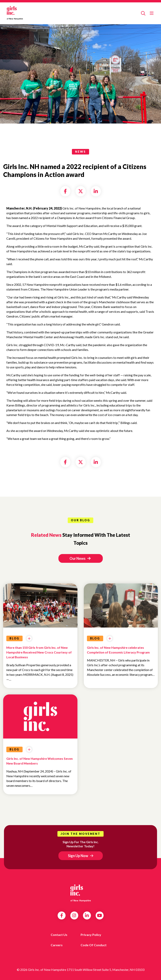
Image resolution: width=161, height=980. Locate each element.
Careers (57, 945)
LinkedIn (87, 915)
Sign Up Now (78, 856)
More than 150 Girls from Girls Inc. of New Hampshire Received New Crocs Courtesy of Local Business (39, 652)
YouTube (100, 915)
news (80, 152)
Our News (80, 558)
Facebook (62, 915)
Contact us (59, 935)
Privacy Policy (91, 935)
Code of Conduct (94, 945)
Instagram (74, 915)
